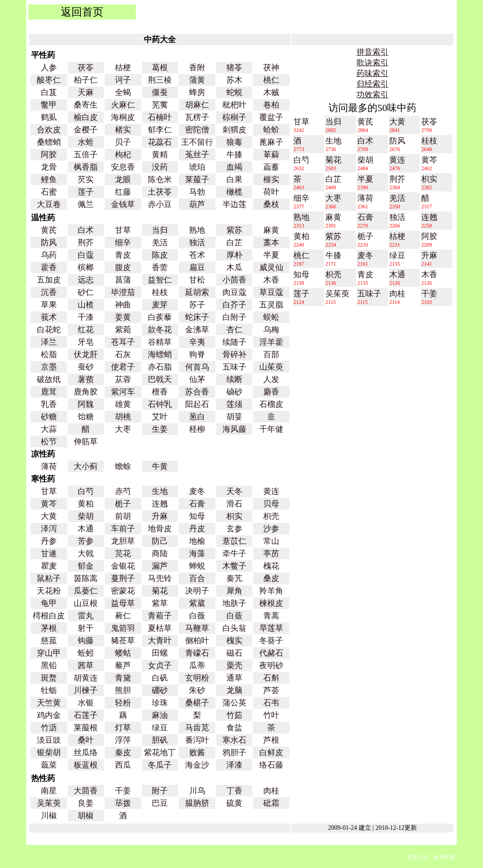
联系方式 (418, 857)
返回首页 (82, 12)
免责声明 (444, 857)
